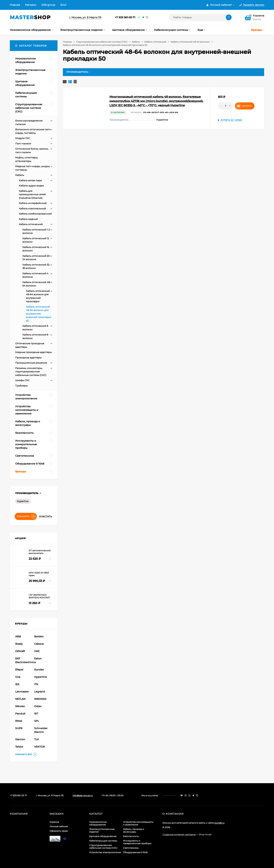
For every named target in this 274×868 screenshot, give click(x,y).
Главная (15, 5)
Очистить (46, 516)
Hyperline (23, 501)
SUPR (19, 728)
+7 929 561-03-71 (125, 17)
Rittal (19, 721)
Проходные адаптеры (28, 358)
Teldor (19, 747)
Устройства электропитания (105, 852)
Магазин (31, 5)
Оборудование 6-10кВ (135, 852)
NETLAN (20, 699)
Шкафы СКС (22, 380)
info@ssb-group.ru (83, 795)
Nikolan (20, 706)
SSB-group (48, 5)
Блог (63, 5)
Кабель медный (28, 219)
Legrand (40, 692)
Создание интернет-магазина (179, 834)
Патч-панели (23, 144)
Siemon (20, 739)
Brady (19, 644)
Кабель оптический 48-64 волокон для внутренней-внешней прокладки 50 (39, 314)
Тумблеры (21, 386)
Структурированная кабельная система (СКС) (102, 42)
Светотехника (131, 848)
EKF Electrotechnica (24, 660)
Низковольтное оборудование (98, 823)
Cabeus (39, 644)
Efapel (19, 670)
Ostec (38, 706)
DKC (37, 651)
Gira (18, 677)
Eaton (38, 658)
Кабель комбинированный (35, 214)
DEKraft (20, 651)
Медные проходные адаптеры (33, 352)
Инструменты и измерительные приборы (137, 842)
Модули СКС (23, 138)
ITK (36, 684)
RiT (36, 714)
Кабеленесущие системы (103, 841)
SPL (37, 721)
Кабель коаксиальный (32, 208)
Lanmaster (22, 692)
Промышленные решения (31, 363)
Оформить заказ (59, 831)
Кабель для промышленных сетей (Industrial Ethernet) (32, 194)
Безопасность (131, 836)
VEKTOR (39, 747)
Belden (39, 636)
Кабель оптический (155, 42)
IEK (17, 684)
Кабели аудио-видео (31, 186)
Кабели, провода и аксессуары (134, 830)
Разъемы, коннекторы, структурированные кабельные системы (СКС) (31, 372)
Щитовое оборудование (103, 836)
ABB (18, 636)
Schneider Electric (41, 730)
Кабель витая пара (30, 180)
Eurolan (39, 670)
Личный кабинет (59, 826)
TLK (37, 739)
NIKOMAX (40, 699)
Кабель (136, 42)
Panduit (20, 714)
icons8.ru (219, 823)
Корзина (54, 822)
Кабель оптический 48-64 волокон (190, 42)
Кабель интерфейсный (33, 203)
